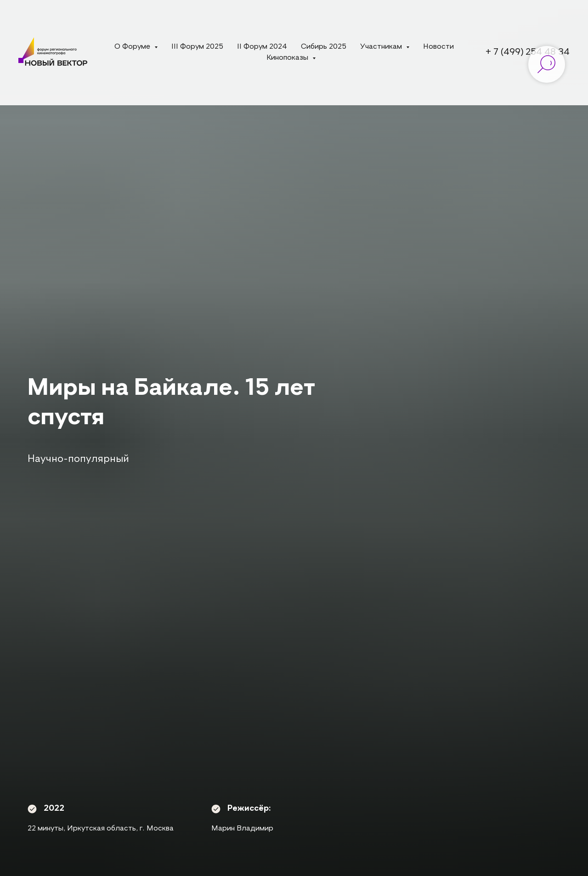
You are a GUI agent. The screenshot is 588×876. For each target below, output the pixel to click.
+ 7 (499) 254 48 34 (528, 52)
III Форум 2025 (197, 47)
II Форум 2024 (262, 47)
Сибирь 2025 (324, 47)
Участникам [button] (382, 47)
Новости (438, 47)
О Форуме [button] (133, 47)
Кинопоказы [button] (288, 58)
